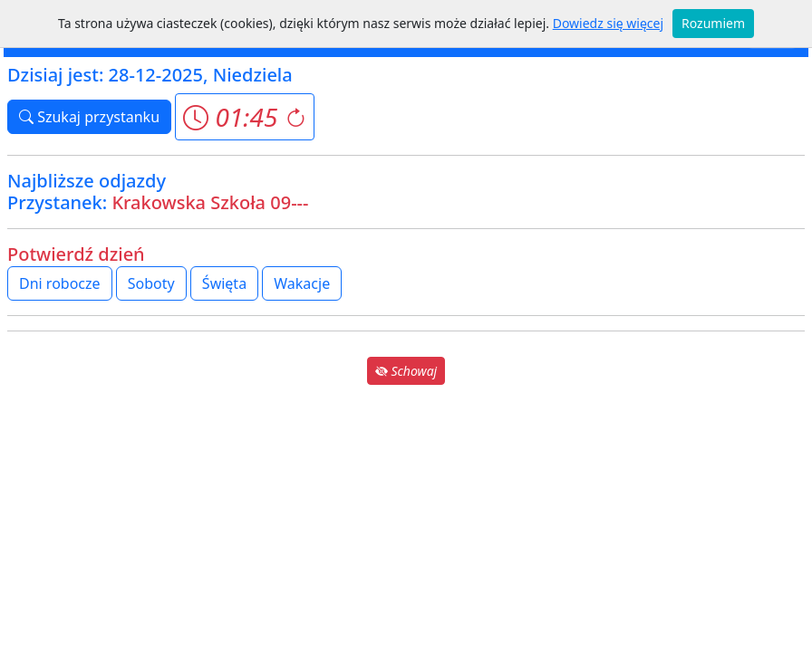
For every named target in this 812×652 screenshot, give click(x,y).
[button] (244, 117)
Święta (224, 283)
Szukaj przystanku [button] (89, 117)
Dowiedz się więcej (608, 23)
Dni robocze (60, 283)
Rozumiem (713, 23)
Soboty (151, 283)
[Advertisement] (406, 515)
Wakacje (302, 283)
